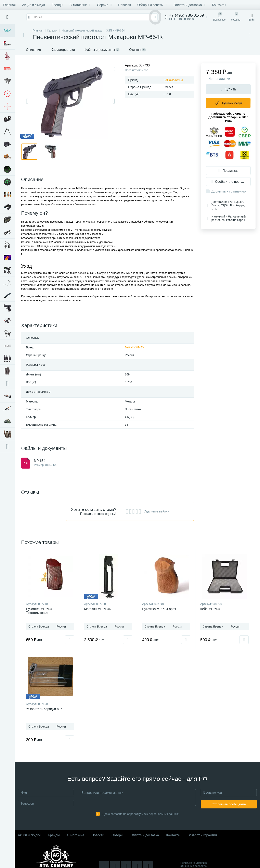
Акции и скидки (34, 5)
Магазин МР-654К (97, 609)
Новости (125, 5)
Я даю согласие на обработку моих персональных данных (140, 814)
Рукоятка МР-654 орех (159, 609)
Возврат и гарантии (202, 835)
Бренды (57, 5)
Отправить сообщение (229, 804)
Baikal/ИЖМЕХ (173, 80)
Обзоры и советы (152, 5)
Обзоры (117, 835)
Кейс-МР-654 (210, 609)
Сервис (104, 5)
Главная (9, 5)
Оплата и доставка (190, 5)
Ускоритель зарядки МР (44, 709)
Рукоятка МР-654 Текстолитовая (39, 611)
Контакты (219, 5)
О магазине (80, 5)
